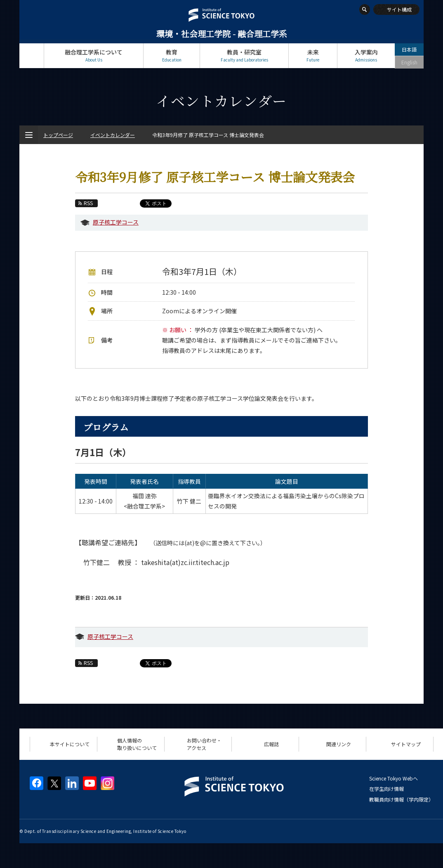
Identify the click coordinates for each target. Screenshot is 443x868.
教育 (172, 56)
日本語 (409, 49)
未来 (313, 56)
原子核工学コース (116, 222)
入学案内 (366, 56)
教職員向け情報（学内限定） (401, 799)
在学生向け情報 (386, 789)
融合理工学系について (94, 56)
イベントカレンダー (113, 135)
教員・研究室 (244, 56)
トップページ (32, 56)
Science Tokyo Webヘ (394, 778)
